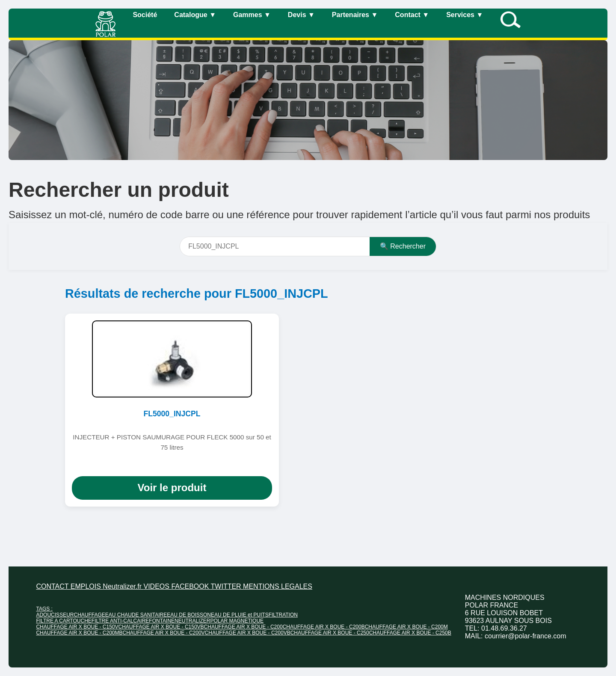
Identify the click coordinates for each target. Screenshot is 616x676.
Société (145, 15)
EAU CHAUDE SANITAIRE (136, 615)
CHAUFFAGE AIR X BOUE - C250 (330, 633)
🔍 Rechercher (403, 246)
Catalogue (195, 15)
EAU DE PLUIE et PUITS (240, 615)
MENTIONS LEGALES (278, 586)
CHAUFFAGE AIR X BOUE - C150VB (161, 627)
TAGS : (44, 609)
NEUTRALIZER (192, 621)
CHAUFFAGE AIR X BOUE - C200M (406, 627)
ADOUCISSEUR (55, 615)
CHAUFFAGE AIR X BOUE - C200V (164, 633)
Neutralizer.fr (123, 586)
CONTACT (53, 586)
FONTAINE (162, 621)
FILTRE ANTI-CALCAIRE (120, 621)
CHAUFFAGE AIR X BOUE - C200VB (248, 633)
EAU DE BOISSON (189, 615)
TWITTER (227, 586)
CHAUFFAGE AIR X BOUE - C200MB (79, 633)
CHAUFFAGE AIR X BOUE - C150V (77, 627)
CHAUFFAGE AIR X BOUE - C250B (410, 633)
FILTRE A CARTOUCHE (64, 621)
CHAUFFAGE (89, 615)
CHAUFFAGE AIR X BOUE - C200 (243, 627)
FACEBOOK (191, 586)
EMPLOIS (87, 586)
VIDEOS (157, 586)
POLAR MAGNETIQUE (237, 621)
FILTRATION (283, 615)
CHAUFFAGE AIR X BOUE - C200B (324, 627)
